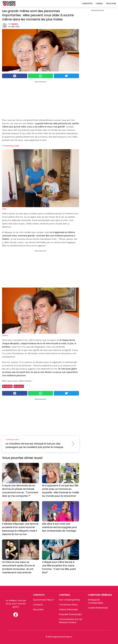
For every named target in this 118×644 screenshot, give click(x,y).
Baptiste (15, 24)
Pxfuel (4, 209)
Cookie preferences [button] (98, 608)
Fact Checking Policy (70, 600)
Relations (111, 4)
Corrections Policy (68, 605)
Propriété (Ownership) (70, 614)
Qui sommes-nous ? (44, 600)
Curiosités (87, 4)
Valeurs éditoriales (68, 609)
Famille (99, 4)
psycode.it (38, 609)
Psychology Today (12, 146)
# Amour (19, 386)
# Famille (7, 386)
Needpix (5, 335)
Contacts (38, 605)
